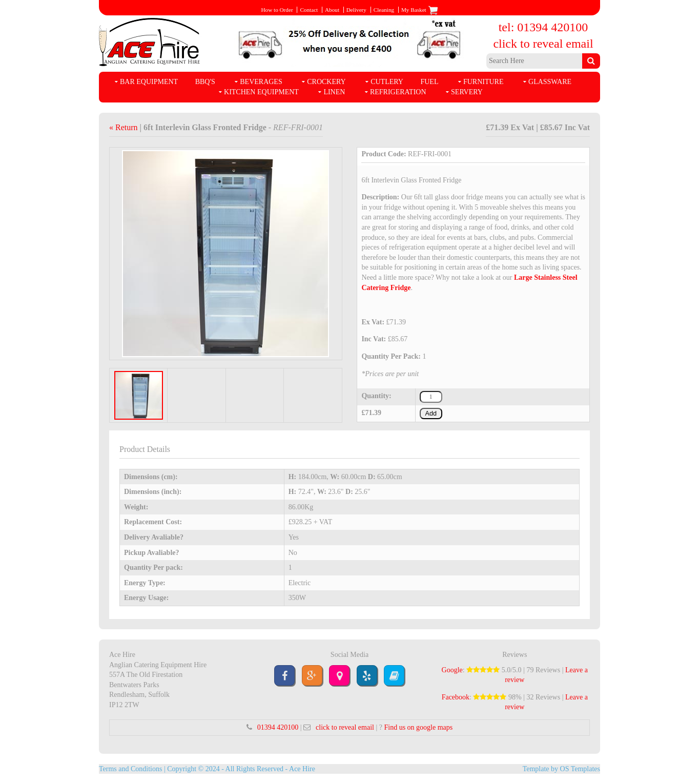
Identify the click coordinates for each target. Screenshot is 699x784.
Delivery (356, 10)
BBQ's (205, 82)
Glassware (550, 82)
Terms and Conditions (130, 769)
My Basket (420, 10)
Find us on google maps (418, 727)
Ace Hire (302, 769)
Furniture (484, 82)
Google (452, 670)
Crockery (326, 82)
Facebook (456, 697)
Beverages (261, 82)
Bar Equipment (149, 82)
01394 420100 (278, 727)
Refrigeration (398, 92)
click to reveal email (543, 44)
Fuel (429, 82)
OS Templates (580, 769)
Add (431, 414)
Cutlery (387, 82)
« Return (125, 127)
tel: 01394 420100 (543, 27)
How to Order (277, 10)
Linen (334, 92)
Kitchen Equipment (261, 92)
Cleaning (384, 10)
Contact (309, 10)
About (332, 10)
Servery (467, 92)
